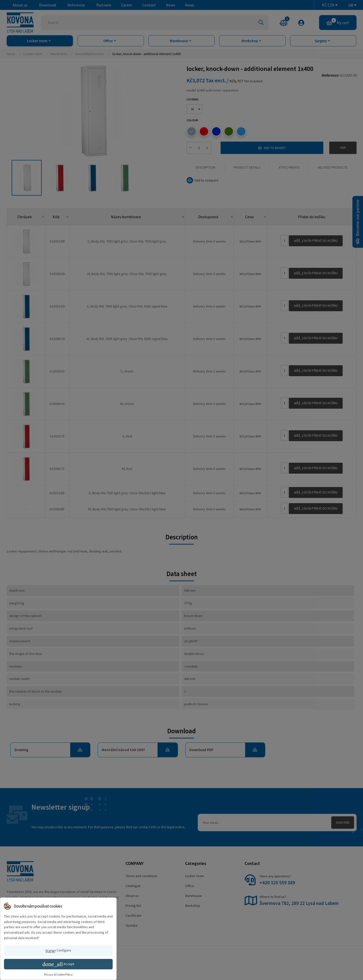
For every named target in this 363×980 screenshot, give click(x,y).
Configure (58, 951)
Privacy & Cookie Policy (58, 974)
